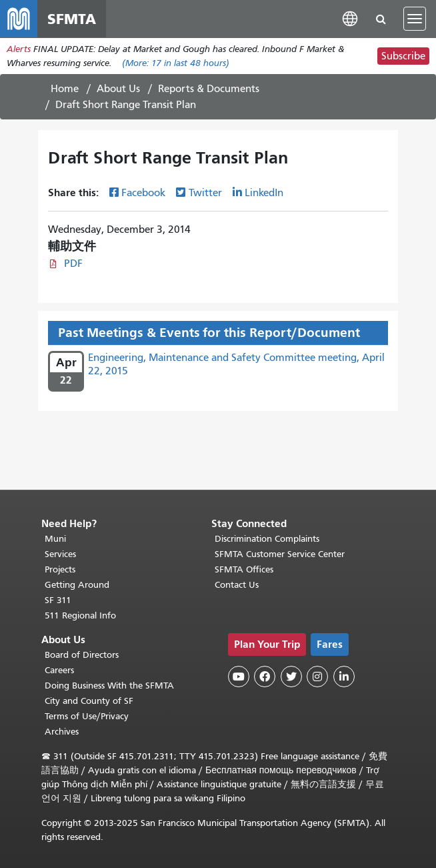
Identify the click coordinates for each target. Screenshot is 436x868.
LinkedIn (264, 193)
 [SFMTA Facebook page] (265, 677)
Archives (62, 732)
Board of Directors (82, 655)
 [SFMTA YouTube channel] (239, 677)
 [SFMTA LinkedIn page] (344, 677)
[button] (350, 18)
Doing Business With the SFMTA (109, 686)
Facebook (143, 193)
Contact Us (237, 585)
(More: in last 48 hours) (176, 63)
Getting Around (77, 585)
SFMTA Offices (244, 569)
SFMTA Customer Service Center (280, 554)
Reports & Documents (209, 89)
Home (65, 89)
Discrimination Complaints (267, 539)
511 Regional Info (80, 615)
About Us (118, 89)
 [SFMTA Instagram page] (317, 677)
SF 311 (58, 600)
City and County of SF (89, 701)
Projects (60, 569)
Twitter (205, 193)
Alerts (19, 49)
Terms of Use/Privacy (87, 716)
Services (60, 554)
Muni (55, 539)
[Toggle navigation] (415, 19)
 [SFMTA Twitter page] (291, 677)
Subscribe (403, 56)
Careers (59, 670)
